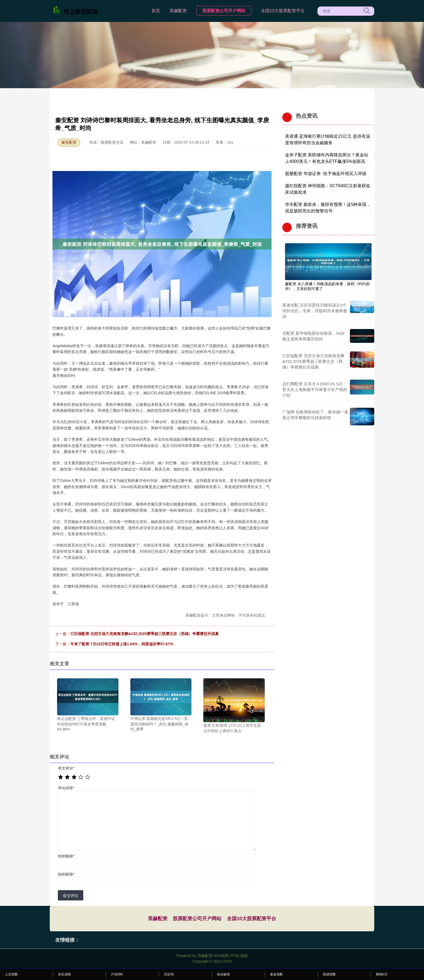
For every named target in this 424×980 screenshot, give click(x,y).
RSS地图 (221, 956)
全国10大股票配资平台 (283, 11)
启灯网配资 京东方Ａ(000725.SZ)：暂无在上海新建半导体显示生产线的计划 (315, 389)
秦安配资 (69, 142)
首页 (156, 11)
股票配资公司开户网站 (224, 11)
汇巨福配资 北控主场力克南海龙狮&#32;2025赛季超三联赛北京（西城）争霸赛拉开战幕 (145, 634)
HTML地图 (239, 956)
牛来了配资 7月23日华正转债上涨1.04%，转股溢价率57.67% (122, 644)
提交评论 (71, 896)
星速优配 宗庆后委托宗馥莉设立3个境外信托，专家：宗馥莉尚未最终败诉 (315, 311)
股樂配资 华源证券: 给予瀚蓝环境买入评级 (326, 174)
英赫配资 (178, 11)
